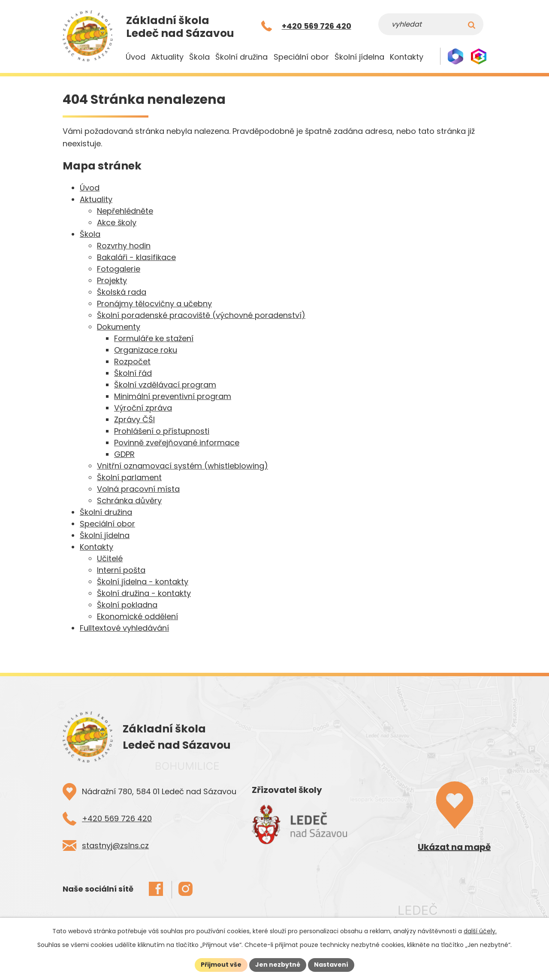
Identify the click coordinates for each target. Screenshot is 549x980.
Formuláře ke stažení (154, 338)
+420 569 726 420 (117, 818)
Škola (199, 57)
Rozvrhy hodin (124, 246)
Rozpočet (132, 361)
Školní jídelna (359, 57)
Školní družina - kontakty (144, 593)
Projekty (112, 280)
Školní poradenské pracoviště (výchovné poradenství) (201, 315)
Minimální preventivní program (173, 396)
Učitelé (110, 558)
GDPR (124, 454)
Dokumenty (119, 327)
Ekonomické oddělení (137, 616)
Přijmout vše (221, 965)
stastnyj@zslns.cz (115, 845)
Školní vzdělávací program (165, 385)
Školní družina (241, 57)
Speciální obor (301, 57)
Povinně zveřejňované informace (177, 443)
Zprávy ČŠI (134, 419)
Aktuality (167, 57)
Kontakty (407, 57)
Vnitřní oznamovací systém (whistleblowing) (182, 466)
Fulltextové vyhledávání (124, 628)
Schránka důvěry (129, 501)
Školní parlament (129, 477)
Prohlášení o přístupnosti (162, 431)
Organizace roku (146, 350)
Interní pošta (121, 570)
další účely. (480, 931)
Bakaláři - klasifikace (136, 257)
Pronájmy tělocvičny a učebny (154, 304)
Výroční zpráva (143, 408)
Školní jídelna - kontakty (143, 582)
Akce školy (117, 222)
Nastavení (331, 965)
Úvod (136, 57)
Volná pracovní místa (138, 489)
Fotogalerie (119, 269)
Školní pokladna (127, 605)
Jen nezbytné (278, 965)
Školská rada (122, 292)
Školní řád (133, 373)
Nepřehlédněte (125, 211)
